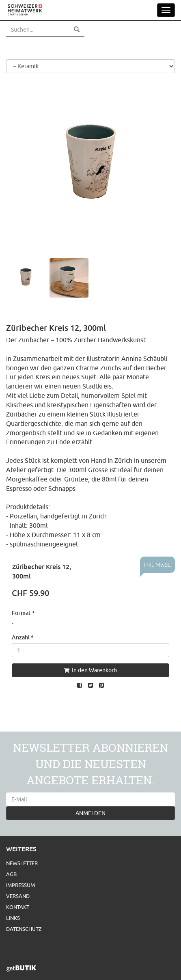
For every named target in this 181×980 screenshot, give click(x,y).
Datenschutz (24, 929)
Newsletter (22, 863)
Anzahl (23, 637)
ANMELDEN (90, 813)
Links (13, 918)
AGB (11, 874)
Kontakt (18, 907)
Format (23, 613)
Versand (18, 896)
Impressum (20, 885)
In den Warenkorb (90, 670)
